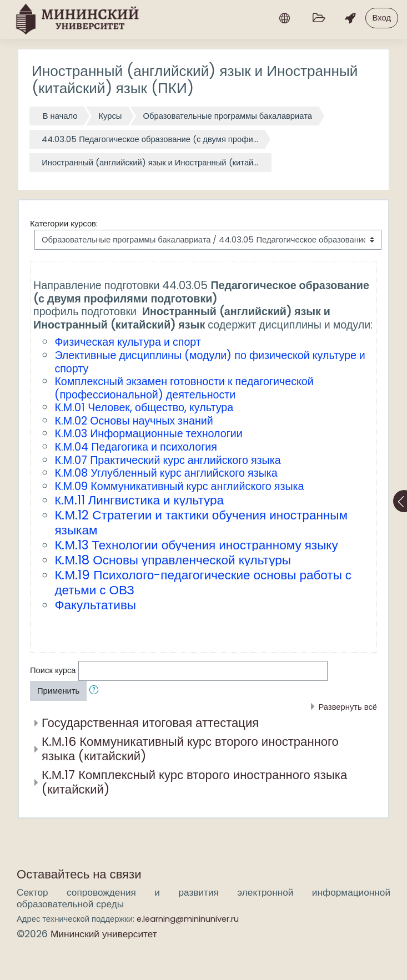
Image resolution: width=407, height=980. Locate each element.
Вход (382, 17)
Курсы (110, 116)
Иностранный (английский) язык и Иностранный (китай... (150, 162)
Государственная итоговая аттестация (150, 723)
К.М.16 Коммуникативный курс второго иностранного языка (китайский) (190, 749)
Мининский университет (104, 934)
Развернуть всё (348, 707)
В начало (60, 116)
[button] (96, 691)
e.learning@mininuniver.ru (188, 919)
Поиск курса (53, 670)
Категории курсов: (64, 223)
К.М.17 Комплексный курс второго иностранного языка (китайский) (194, 782)
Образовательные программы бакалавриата (227, 116)
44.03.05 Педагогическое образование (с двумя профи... (150, 139)
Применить (58, 691)
